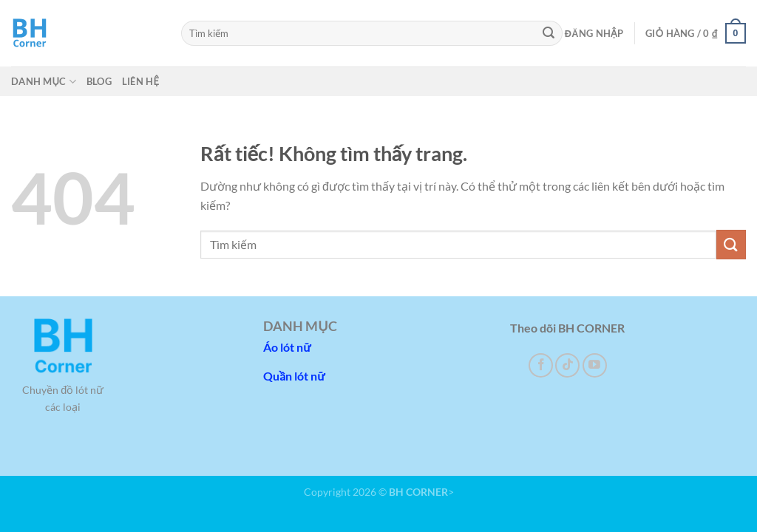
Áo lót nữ (287, 347)
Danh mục (44, 82)
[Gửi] (549, 33)
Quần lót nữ (294, 376)
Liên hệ (140, 81)
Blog (99, 81)
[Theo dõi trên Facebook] (541, 365)
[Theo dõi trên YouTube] (595, 365)
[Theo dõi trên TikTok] (567, 365)
